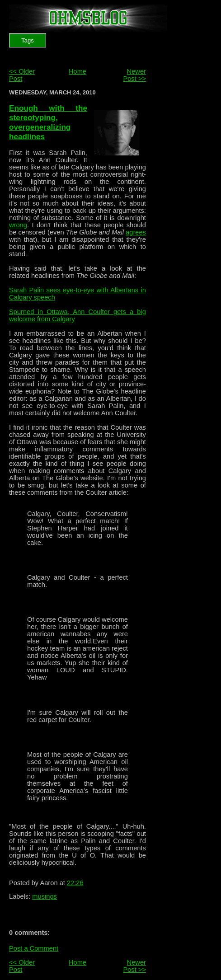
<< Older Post (22, 75)
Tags (27, 40)
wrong (18, 225)
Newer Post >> (134, 75)
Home (78, 71)
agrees (136, 232)
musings (45, 896)
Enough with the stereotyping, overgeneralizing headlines (48, 122)
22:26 (75, 883)
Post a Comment (34, 948)
